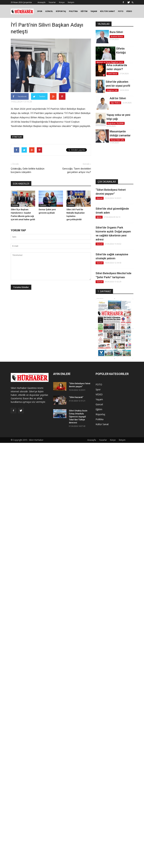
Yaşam (99, 399)
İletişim (71, 2)
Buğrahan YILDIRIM (116, 123)
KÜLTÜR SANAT (108, 11)
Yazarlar (52, 2)
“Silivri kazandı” (76, 397)
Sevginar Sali (112, 90)
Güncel (100, 198)
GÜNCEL (49, 11)
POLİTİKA (73, 11)
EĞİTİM (84, 11)
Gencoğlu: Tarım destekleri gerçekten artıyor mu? (77, 170)
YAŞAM (94, 11)
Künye (62, 2)
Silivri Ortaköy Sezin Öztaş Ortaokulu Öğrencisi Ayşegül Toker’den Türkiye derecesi (78, 417)
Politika (15, 205)
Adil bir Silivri (118, 98)
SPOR (40, 11)
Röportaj (100, 414)
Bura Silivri (116, 32)
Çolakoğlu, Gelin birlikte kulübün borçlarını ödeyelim (28, 170)
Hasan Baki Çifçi (117, 140)
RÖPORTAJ (61, 11)
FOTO (121, 11)
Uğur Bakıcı (115, 103)
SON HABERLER (21, 184)
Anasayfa (42, 2)
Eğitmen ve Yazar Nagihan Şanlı (110, 62)
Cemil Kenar (112, 74)
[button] (133, 2)
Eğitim (99, 217)
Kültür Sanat (102, 424)
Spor (98, 389)
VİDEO (129, 11)
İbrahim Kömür (117, 36)
